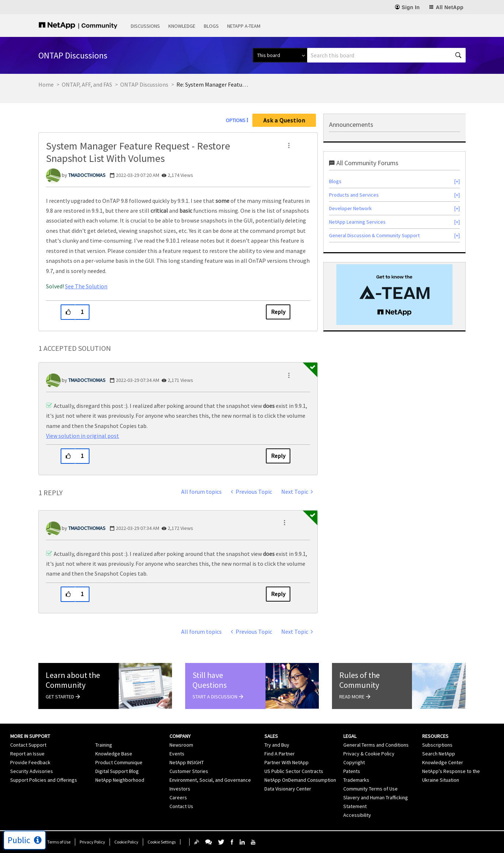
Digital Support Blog (117, 771)
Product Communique (119, 762)
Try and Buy (277, 745)
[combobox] (386, 55)
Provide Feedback (30, 762)
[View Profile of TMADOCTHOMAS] (87, 175)
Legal (350, 736)
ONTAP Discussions (144, 84)
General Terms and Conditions (376, 745)
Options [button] (236, 120)
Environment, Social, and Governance (210, 780)
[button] (289, 145)
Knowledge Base (114, 754)
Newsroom (181, 745)
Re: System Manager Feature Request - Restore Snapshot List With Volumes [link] (213, 84)
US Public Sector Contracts (294, 771)
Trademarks (356, 780)
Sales (271, 736)
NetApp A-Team (244, 26)
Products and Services (354, 195)
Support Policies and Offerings (44, 780)
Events (177, 754)
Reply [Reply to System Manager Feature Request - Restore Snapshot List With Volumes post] (278, 312)
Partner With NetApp (287, 762)
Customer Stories (189, 771)
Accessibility (357, 815)
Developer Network (350, 208)
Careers (178, 797)
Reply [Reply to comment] (278, 456)
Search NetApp (439, 754)
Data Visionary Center (288, 789)
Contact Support (28, 745)
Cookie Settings (162, 842)
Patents (352, 771)
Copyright (354, 762)
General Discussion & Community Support (374, 235)
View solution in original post (83, 436)
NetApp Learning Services (357, 222)
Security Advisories (32, 771)
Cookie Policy (126, 842)
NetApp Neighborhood (120, 780)
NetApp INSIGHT (187, 762)
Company (180, 736)
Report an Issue (27, 754)
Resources (435, 736)
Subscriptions (437, 745)
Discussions (145, 26)
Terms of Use (59, 842)
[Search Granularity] (280, 55)
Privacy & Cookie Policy (369, 754)
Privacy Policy (92, 842)
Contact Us (181, 806)
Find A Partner (280, 754)
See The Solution (86, 286)
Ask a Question (284, 120)
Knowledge (182, 26)
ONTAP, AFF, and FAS (87, 84)
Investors (180, 789)
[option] (394, 295)
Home (46, 84)
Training (104, 745)
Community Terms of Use (371, 789)
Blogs (211, 26)
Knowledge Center (443, 762)
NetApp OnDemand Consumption (300, 780)
